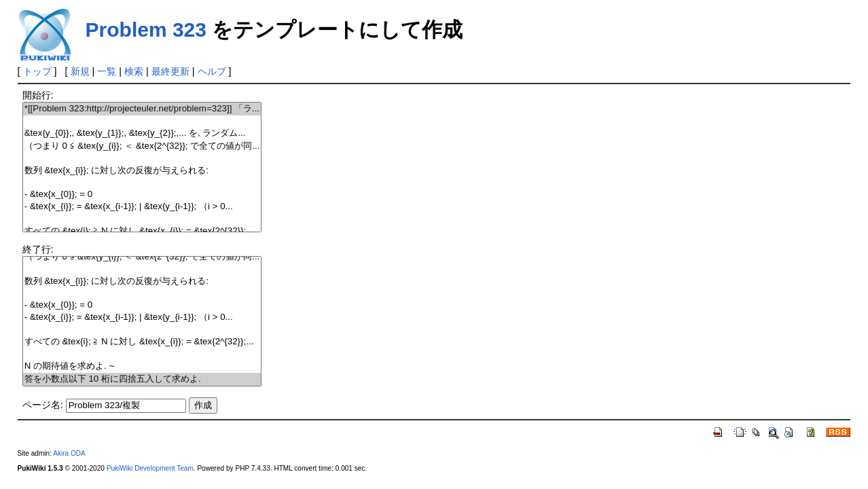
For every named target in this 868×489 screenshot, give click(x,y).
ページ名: (43, 405)
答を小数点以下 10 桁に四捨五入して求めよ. (142, 379)
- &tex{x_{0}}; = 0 (142, 195)
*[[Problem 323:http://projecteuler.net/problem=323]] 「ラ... (142, 109)
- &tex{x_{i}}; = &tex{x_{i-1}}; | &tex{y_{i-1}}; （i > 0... (142, 207)
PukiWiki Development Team (150, 468)
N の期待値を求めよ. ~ (142, 366)
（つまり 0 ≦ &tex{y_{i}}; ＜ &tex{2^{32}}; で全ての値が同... (142, 146)
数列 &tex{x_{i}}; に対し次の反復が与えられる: (142, 171)
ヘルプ (212, 71)
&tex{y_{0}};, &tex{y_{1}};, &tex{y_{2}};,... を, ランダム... (142, 133)
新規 (80, 71)
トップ (37, 71)
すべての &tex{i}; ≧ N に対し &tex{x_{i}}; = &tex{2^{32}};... (142, 231)
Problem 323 (146, 30)
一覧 (107, 71)
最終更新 (170, 71)
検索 (134, 71)
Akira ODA (69, 453)
